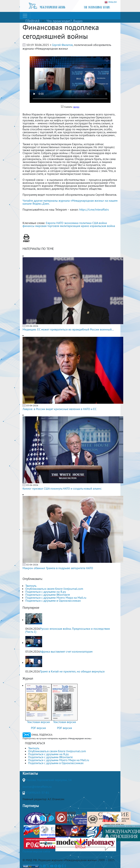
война (103, 223)
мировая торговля (47, 226)
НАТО (60, 223)
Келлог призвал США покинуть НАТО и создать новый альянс (62, 488)
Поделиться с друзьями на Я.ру (46, 592)
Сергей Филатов (62, 45)
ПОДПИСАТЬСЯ (35, 743)
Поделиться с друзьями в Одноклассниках (53, 601)
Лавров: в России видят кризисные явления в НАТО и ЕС (60, 409)
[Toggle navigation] (25, 16)
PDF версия (38, 728)
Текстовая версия (38, 722)
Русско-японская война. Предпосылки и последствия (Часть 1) (68, 630)
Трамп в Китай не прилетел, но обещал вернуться (72, 671)
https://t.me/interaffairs (94, 209)
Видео (78, 21)
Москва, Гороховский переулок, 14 (49, 780)
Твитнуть (31, 586)
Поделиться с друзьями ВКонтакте (48, 595)
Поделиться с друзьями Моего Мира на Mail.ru (56, 598)
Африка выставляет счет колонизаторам (66, 651)
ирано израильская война (98, 226)
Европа (51, 223)
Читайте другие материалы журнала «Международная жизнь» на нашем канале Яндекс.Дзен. (70, 202)
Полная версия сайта (36, 851)
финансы (29, 226)
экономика (71, 223)
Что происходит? (59, 21)
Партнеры (31, 806)
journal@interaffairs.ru (37, 787)
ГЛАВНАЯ (32, 21)
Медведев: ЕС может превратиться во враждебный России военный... (68, 329)
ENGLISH (111, 2)
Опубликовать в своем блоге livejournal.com (54, 589)
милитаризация (70, 226)
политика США (89, 223)
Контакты (30, 773)
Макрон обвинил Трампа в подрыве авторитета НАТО (58, 568)
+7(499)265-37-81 (37, 793)
